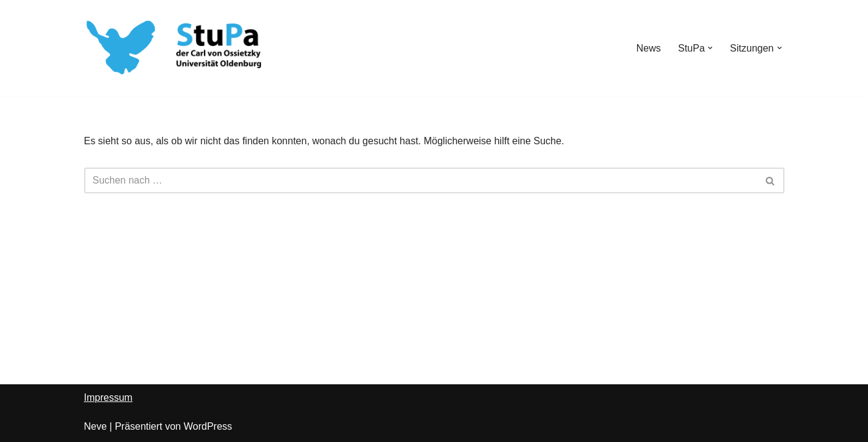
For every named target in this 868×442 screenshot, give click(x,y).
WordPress (208, 426)
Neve (96, 426)
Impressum (108, 397)
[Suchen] (420, 180)
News (649, 48)
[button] (710, 48)
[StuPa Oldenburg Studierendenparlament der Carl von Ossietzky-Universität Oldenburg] (121, 48)
